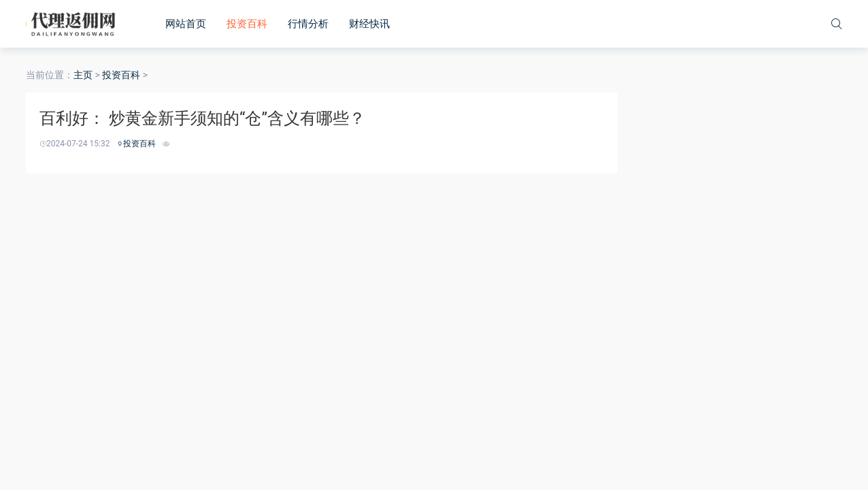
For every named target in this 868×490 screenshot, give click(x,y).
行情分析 (308, 24)
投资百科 (247, 24)
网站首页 (186, 24)
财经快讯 (369, 24)
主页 (83, 75)
